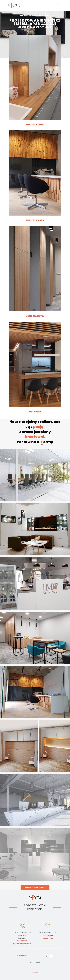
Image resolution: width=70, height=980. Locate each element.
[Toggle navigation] (59, 5)
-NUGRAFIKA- (35, 973)
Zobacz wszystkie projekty (35, 887)
